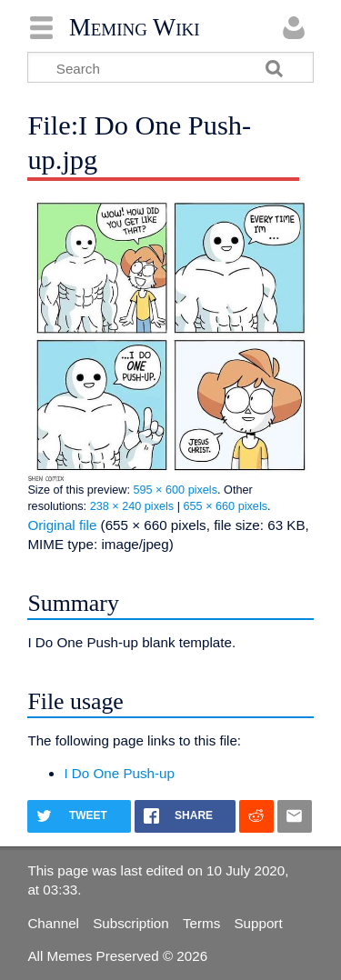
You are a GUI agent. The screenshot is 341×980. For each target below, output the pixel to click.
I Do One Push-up (119, 773)
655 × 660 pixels (226, 506)
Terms (201, 923)
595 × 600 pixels (175, 490)
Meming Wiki (135, 27)
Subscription (131, 923)
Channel (53, 923)
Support (258, 923)
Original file (62, 525)
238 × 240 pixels (132, 506)
